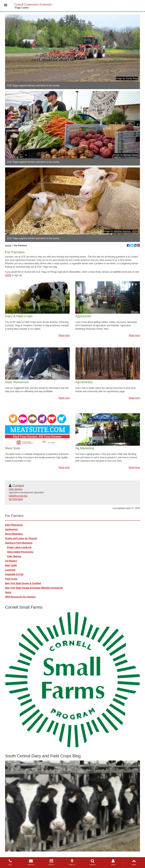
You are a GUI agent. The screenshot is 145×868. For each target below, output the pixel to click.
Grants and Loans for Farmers (21, 538)
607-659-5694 (16, 499)
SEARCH (93, 862)
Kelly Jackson (16, 489)
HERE (8, 275)
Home (8, 246)
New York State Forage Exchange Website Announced (34, 588)
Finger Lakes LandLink (19, 547)
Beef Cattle (11, 565)
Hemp (8, 592)
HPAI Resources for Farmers (20, 597)
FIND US (72, 862)
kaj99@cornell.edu (18, 496)
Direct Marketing (14, 534)
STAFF (113, 862)
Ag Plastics (11, 561)
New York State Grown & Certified (23, 583)
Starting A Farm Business (19, 543)
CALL (10, 862)
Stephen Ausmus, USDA (126, 231)
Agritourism (11, 529)
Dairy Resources (14, 525)
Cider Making (14, 556)
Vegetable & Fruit (14, 574)
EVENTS (52, 862)
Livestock (10, 570)
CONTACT (31, 862)
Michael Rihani (131, 155)
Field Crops (11, 579)
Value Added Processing (20, 552)
